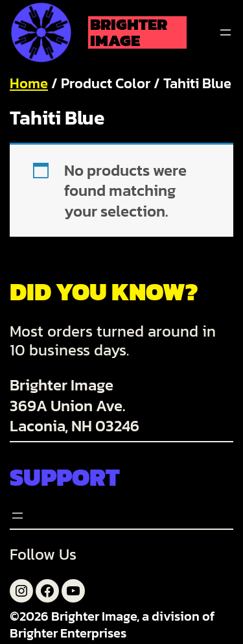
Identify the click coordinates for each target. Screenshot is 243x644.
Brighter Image (129, 32)
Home (29, 83)
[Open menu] (226, 32)
